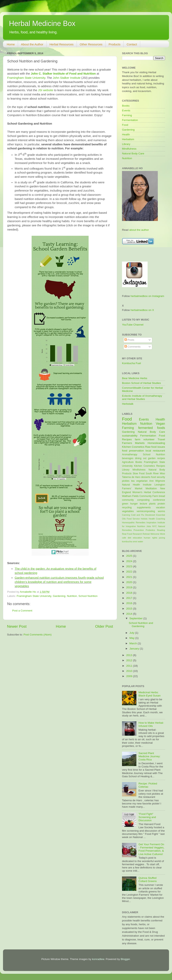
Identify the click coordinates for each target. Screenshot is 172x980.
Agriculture (128, 462)
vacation (160, 507)
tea (133, 481)
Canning (126, 515)
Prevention (139, 530)
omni (135, 541)
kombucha (127, 541)
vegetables (128, 511)
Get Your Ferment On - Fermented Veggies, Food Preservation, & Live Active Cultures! (151, 849)
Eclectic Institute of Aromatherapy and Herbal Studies (142, 397)
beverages (128, 458)
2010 (130, 671)
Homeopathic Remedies (134, 522)
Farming (127, 115)
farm (137, 439)
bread (162, 496)
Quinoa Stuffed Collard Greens (147, 880)
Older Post (104, 626)
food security (158, 477)
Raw (148, 447)
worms (161, 511)
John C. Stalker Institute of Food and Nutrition (63, 74)
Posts (129, 340)
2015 (130, 609)
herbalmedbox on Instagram (147, 296)
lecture (143, 504)
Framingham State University (26, 78)
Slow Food (138, 474)
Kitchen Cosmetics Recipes (149, 466)
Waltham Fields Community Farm (140, 496)
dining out (141, 458)
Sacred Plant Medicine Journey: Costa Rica (149, 756)
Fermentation (130, 120)
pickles (126, 481)
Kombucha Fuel (131, 363)
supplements (144, 507)
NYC (154, 526)
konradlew (98, 959)
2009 (130, 676)
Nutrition (72, 596)
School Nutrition (88, 596)
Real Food (127, 534)
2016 (130, 603)
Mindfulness (129, 149)
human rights (150, 538)
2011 (130, 666)
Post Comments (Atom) (38, 635)
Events (126, 110)
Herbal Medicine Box (42, 23)
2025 (130, 556)
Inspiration (151, 522)
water (140, 541)
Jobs (149, 526)
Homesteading (156, 443)
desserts (146, 477)
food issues (158, 447)
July (132, 633)
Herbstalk (128, 404)
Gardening (59, 596)
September (136, 618)
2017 (130, 598)
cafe (124, 538)
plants (152, 504)
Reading (161, 530)
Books (126, 106)
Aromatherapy (130, 455)
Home (11, 44)
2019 (130, 587)
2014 (130, 614)
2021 (130, 577)
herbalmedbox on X (142, 310)
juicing (162, 538)
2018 (130, 593)
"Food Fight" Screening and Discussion (147, 817)
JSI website (46, 90)
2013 (130, 655)
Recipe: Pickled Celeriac (148, 785)
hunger (134, 504)
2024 (130, 561)
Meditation (151, 489)
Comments (132, 347)
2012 (130, 660)
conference (159, 500)
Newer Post (17, 626)
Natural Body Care (133, 153)
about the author (139, 230)
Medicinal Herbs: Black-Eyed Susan (149, 694)
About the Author (32, 44)
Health (126, 134)
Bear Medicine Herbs (135, 378)
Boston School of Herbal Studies (141, 383)
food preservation (133, 451)
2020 (130, 582)
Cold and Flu (137, 515)
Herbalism (128, 139)
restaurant (159, 451)
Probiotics (150, 530)
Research (137, 534)
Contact (132, 44)
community (128, 500)
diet (129, 538)
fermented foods (152, 428)
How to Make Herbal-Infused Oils (151, 724)
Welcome (155, 534)
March (133, 643)
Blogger (125, 959)
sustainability (130, 436)
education (137, 538)
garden (152, 458)
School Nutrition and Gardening (141, 625)
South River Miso (155, 474)
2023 (130, 566)
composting (143, 500)
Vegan (160, 424)
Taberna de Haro (131, 477)
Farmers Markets (133, 443)
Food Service (133, 519)
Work (162, 534)
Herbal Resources (62, 44)
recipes (161, 458)
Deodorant (150, 515)
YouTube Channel (133, 325)
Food (125, 125)
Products (114, 44)
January (135, 649)
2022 (130, 572)
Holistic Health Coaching (153, 519)
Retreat (146, 534)
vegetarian (142, 481)
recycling (127, 507)
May (132, 638)
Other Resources (91, 44)
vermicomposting (146, 511)
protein (161, 504)
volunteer (149, 439)
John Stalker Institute (67, 78)
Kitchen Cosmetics (133, 447)
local (148, 451)
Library (126, 144)
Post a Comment (22, 611)
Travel (161, 439)
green (125, 504)
